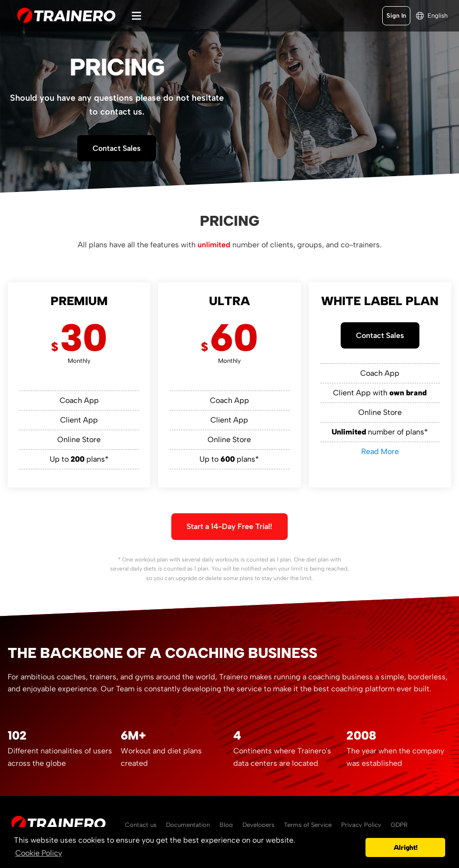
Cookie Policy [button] (39, 853)
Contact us (141, 825)
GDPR (399, 825)
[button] (356, 847)
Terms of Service (308, 825)
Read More (380, 451)
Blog (226, 825)
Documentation (188, 825)
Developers (258, 825)
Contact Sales (117, 148)
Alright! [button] (406, 847)
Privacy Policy (361, 825)
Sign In (396, 16)
